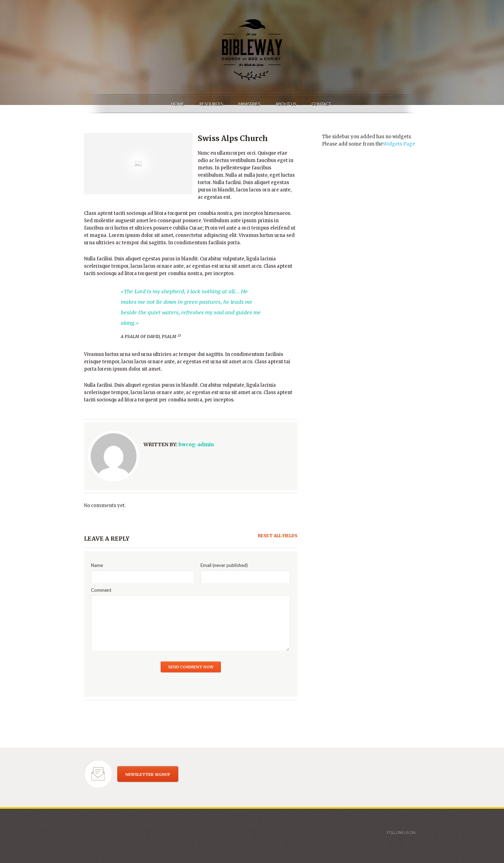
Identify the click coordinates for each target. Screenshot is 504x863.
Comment (101, 590)
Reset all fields (278, 536)
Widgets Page (399, 144)
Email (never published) (224, 565)
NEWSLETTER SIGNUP (148, 774)
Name (97, 565)
